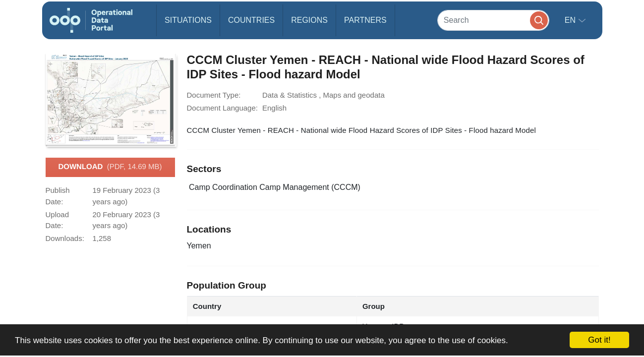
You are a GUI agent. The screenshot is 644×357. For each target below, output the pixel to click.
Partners (365, 20)
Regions (309, 20)
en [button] (571, 20)
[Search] (493, 20)
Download (110, 167)
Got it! (599, 340)
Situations (188, 20)
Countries (251, 20)
